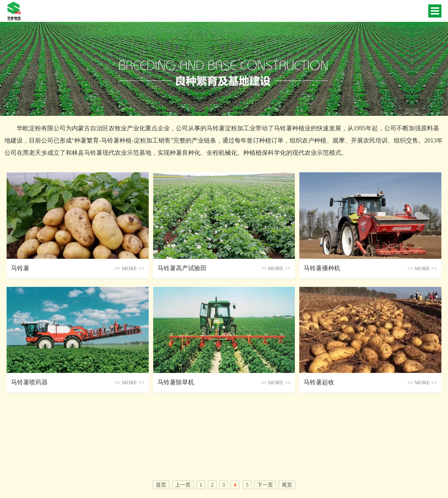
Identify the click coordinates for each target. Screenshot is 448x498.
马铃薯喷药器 (29, 382)
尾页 (287, 485)
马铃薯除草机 (176, 382)
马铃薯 (20, 268)
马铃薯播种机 (322, 268)
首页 (161, 485)
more (129, 268)
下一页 (265, 485)
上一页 (183, 485)
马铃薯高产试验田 (182, 268)
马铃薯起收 (319, 382)
